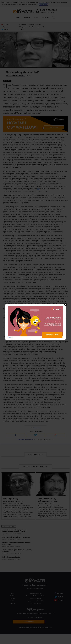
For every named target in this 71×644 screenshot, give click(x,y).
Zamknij (10, 337)
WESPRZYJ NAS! (52, 335)
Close (66, 305)
